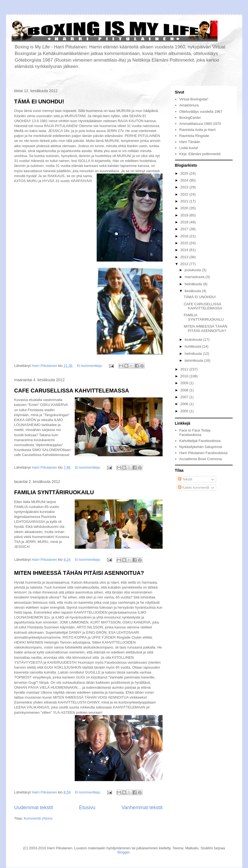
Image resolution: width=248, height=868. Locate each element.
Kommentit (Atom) (38, 818)
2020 (185, 208)
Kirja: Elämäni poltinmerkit (200, 154)
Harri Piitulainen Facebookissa (204, 453)
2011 (185, 369)
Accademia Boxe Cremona (201, 459)
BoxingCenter (190, 118)
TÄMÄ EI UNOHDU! (39, 101)
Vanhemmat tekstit (142, 807)
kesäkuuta (193, 291)
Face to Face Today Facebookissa (195, 432)
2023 (185, 187)
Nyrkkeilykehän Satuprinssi (201, 447)
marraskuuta (195, 277)
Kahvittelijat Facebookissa (200, 441)
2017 (185, 229)
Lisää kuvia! (189, 148)
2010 (185, 376)
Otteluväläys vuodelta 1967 (201, 112)
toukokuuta (194, 340)
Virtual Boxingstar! (194, 99)
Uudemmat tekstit (34, 807)
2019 (185, 215)
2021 (185, 201)
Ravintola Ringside (194, 136)
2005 (185, 411)
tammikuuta (194, 360)
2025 (185, 173)
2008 (185, 390)
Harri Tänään (190, 142)
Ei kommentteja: (90, 366)
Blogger (124, 852)
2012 (185, 264)
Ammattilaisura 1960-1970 (200, 124)
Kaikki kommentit (194, 487)
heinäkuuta (194, 284)
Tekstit (185, 479)
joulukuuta (193, 270)
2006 (185, 404)
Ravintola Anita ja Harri (197, 130)
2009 (185, 383)
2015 (185, 243)
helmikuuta (194, 354)
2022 (185, 194)
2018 (185, 222)
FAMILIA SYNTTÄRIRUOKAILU (54, 492)
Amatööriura (189, 105)
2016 (185, 236)
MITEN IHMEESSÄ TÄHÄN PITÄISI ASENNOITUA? (79, 573)
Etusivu (87, 807)
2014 (185, 250)
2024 (185, 180)
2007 (185, 397)
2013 (185, 257)
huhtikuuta (193, 346)
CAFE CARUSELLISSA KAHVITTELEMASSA (72, 391)
